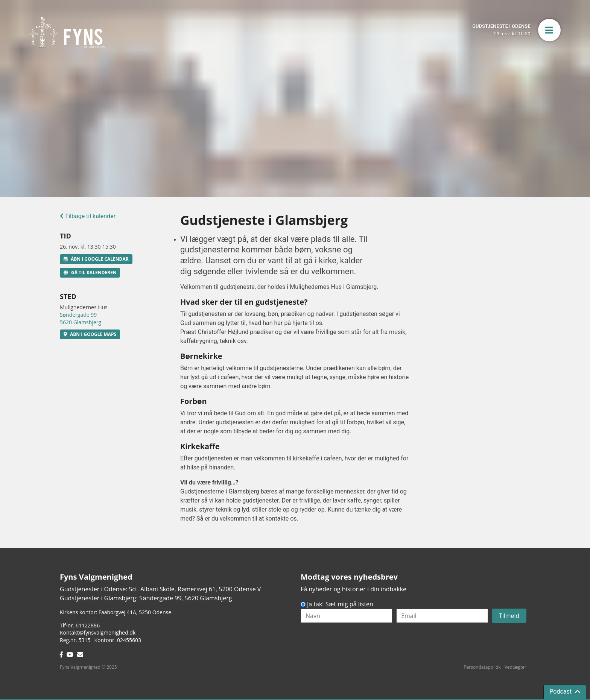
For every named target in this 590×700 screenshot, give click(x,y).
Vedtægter (515, 667)
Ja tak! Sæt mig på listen (340, 604)
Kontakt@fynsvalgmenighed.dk (98, 632)
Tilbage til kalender (88, 216)
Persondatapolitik (482, 667)
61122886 (88, 625)
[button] (549, 30)
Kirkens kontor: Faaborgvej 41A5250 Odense (116, 612)
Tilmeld (509, 616)
